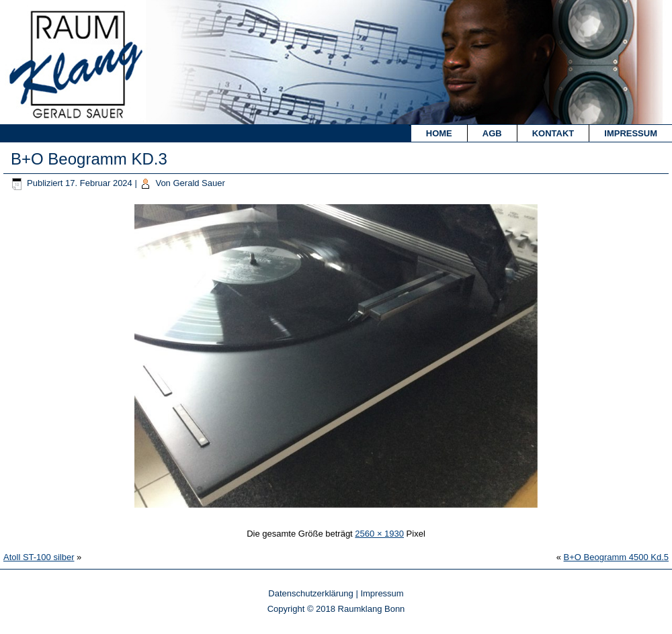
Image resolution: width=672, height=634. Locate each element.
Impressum (631, 133)
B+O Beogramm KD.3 (89, 159)
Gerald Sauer (199, 183)
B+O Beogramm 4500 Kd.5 (616, 557)
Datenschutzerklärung (310, 593)
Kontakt (553, 133)
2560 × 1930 (379, 534)
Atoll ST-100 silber (39, 557)
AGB (492, 133)
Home (439, 133)
